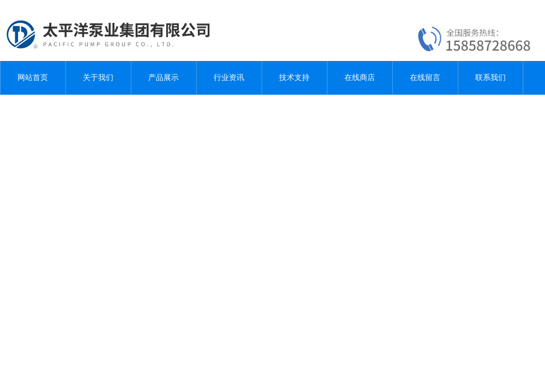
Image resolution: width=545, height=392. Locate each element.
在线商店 (360, 78)
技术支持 (294, 78)
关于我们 (98, 78)
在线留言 (425, 78)
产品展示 (163, 78)
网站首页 (33, 78)
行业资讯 (229, 78)
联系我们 (491, 78)
